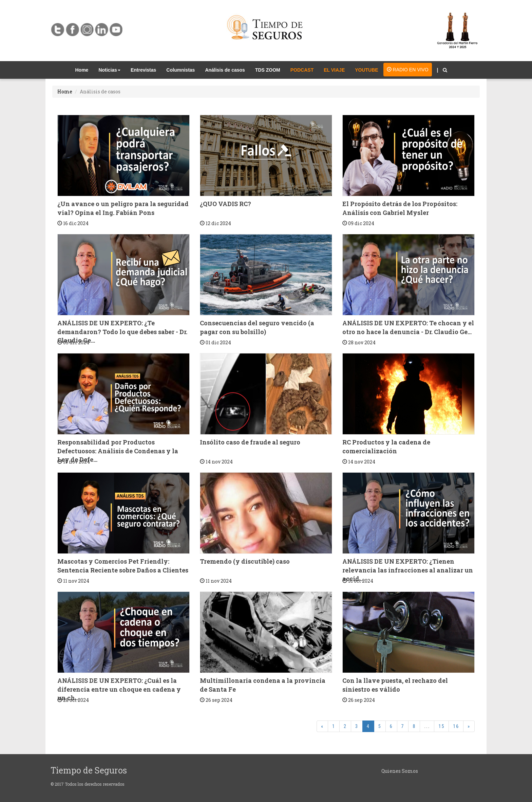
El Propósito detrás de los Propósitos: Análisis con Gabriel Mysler (400, 208)
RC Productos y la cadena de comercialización (386, 446)
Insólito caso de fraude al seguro (250, 442)
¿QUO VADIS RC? (225, 204)
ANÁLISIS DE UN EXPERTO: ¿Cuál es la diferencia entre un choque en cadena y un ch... (119, 689)
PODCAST (302, 70)
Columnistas (180, 70)
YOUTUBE (366, 70)
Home (84, 69)
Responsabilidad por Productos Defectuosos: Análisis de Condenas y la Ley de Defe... (118, 451)
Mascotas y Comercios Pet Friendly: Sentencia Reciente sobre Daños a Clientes (123, 566)
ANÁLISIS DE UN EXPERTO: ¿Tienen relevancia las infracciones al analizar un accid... (408, 570)
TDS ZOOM (268, 70)
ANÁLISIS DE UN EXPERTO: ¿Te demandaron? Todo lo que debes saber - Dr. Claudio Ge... (122, 332)
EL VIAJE (334, 70)
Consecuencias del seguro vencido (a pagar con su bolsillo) (257, 327)
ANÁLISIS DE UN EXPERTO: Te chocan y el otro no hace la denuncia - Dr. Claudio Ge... (408, 327)
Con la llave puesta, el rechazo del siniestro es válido (395, 685)
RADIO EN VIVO (408, 70)
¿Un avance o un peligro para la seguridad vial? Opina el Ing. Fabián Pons (123, 208)
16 (456, 726)
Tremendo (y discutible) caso (245, 561)
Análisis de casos (225, 70)
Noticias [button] (109, 70)
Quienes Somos (400, 771)
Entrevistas (143, 70)
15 (441, 726)
